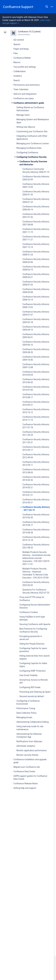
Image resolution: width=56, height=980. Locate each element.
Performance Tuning (26, 708)
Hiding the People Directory (32, 644)
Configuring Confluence (27, 152)
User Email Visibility (28, 675)
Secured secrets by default (32, 696)
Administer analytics (26, 746)
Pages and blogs (21, 49)
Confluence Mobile (22, 58)
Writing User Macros (26, 127)
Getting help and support (25, 788)
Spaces (17, 44)
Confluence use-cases (24, 98)
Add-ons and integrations (25, 94)
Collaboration (20, 71)
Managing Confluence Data (29, 148)
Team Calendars (21, 89)
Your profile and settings (25, 67)
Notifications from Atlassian (29, 741)
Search (47, 7)
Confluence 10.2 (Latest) (29, 32)
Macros (17, 62)
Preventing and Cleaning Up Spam (35, 692)
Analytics (18, 76)
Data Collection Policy (26, 713)
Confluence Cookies (29, 612)
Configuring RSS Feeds (30, 687)
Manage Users (23, 115)
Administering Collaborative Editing (33, 722)
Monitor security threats (27, 755)
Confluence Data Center (24, 771)
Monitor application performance (32, 750)
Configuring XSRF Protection (32, 671)
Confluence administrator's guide (29, 103)
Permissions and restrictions (27, 85)
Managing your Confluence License (33, 143)
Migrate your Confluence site (27, 767)
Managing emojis (24, 717)
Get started (19, 40)
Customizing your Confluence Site (32, 131)
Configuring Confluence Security (32, 157)
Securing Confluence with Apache (35, 624)
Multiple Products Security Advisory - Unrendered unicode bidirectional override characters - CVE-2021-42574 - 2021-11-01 (36, 558)
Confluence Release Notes (26, 783)
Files (16, 53)
